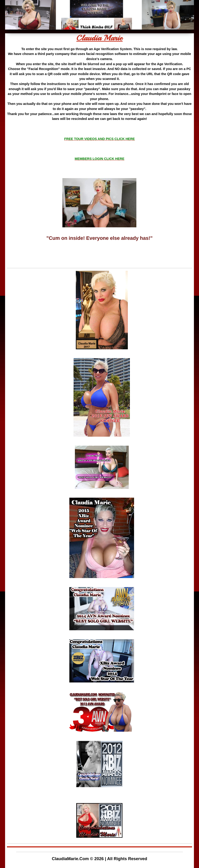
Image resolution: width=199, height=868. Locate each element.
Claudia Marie (99, 38)
